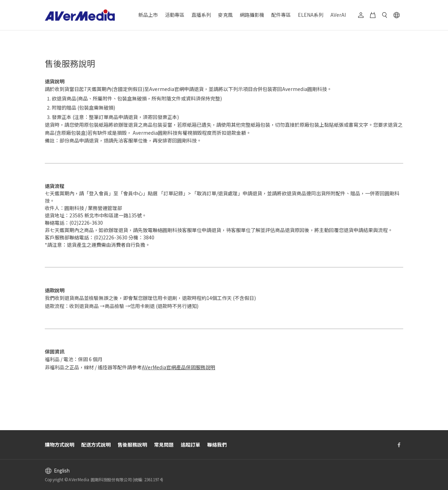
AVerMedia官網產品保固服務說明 (178, 367)
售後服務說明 (132, 444)
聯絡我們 (217, 444)
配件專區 (281, 15)
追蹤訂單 (190, 444)
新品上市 (148, 15)
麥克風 (225, 15)
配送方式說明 (96, 444)
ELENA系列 (311, 15)
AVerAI (338, 15)
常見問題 (164, 444)
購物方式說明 (59, 444)
